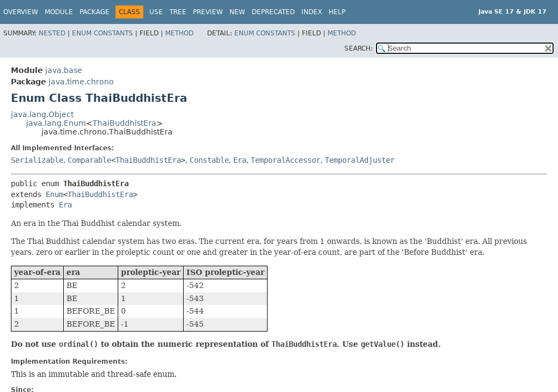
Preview (208, 12)
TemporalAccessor (286, 160)
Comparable (89, 160)
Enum (54, 194)
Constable (209, 160)
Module (59, 12)
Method (179, 33)
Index (312, 12)
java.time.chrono (81, 82)
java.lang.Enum (56, 123)
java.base (64, 70)
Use (156, 12)
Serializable (37, 160)
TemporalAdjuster (360, 160)
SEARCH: (359, 48)
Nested (52, 33)
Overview (21, 12)
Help (337, 12)
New (237, 12)
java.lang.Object (42, 114)
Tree (178, 12)
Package (95, 12)
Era (240, 160)
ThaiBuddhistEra (125, 123)
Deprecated (273, 12)
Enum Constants (102, 33)
